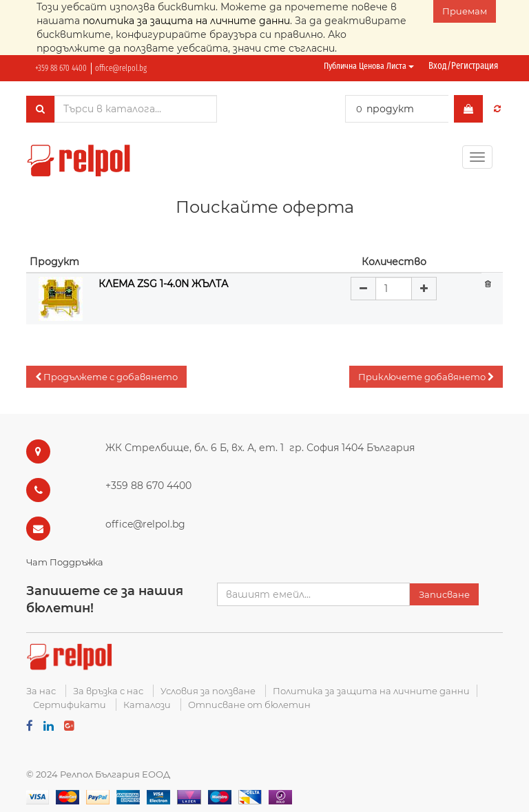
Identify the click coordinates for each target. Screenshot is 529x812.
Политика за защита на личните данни (371, 691)
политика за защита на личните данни (186, 21)
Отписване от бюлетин (249, 705)
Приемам (465, 11)
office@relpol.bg (121, 68)
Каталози (147, 705)
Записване (444, 594)
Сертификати (70, 705)
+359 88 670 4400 (61, 68)
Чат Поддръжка (65, 562)
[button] (106, 377)
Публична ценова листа (369, 66)
